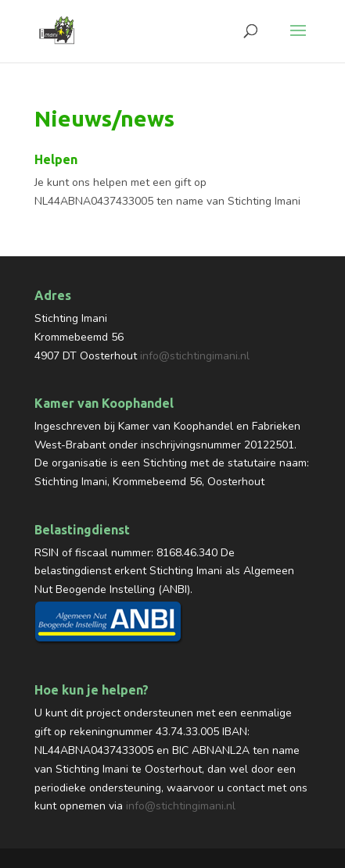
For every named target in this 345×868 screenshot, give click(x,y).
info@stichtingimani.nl (195, 356)
